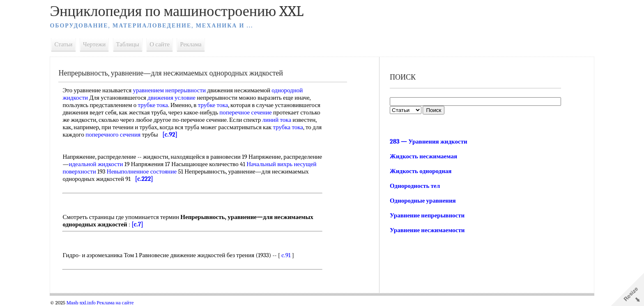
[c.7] (143, 224)
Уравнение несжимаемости (426, 230)
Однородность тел (414, 186)
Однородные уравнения (422, 201)
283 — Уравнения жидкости (428, 142)
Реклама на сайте (120, 303)
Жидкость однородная (420, 171)
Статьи (69, 44)
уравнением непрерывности (175, 90)
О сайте (165, 44)
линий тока (101, 127)
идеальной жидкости (140, 164)
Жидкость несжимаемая (423, 156)
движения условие (177, 98)
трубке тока (158, 105)
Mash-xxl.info (86, 303)
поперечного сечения (223, 135)
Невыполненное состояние (187, 171)
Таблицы (133, 44)
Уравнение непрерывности (426, 215)
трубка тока (138, 135)
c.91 (291, 255)
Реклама (196, 44)
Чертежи (100, 44)
